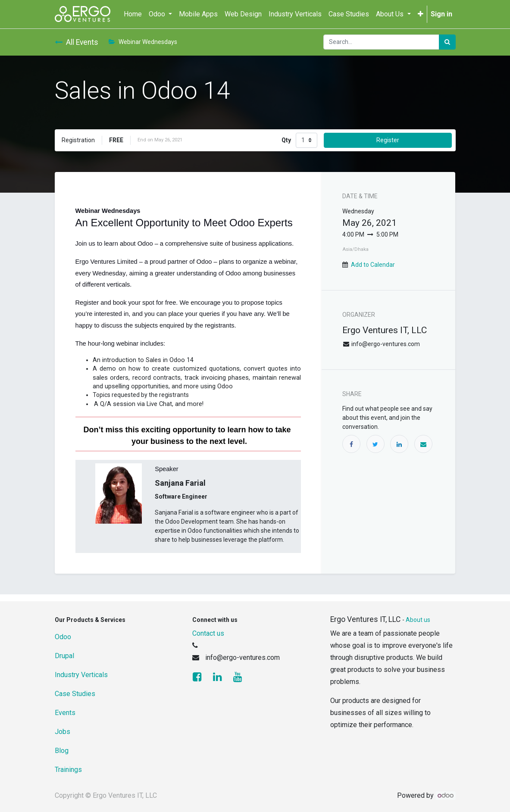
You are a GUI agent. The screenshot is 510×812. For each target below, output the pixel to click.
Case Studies (75, 694)
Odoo (63, 637)
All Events (77, 42)
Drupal (64, 656)
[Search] (447, 42)
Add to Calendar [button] (373, 265)
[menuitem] (133, 14)
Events (65, 713)
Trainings (68, 770)
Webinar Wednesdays (143, 42)
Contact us (208, 633)
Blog (62, 751)
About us (418, 620)
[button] (421, 14)
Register (388, 140)
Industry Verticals (81, 675)
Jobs (63, 732)
